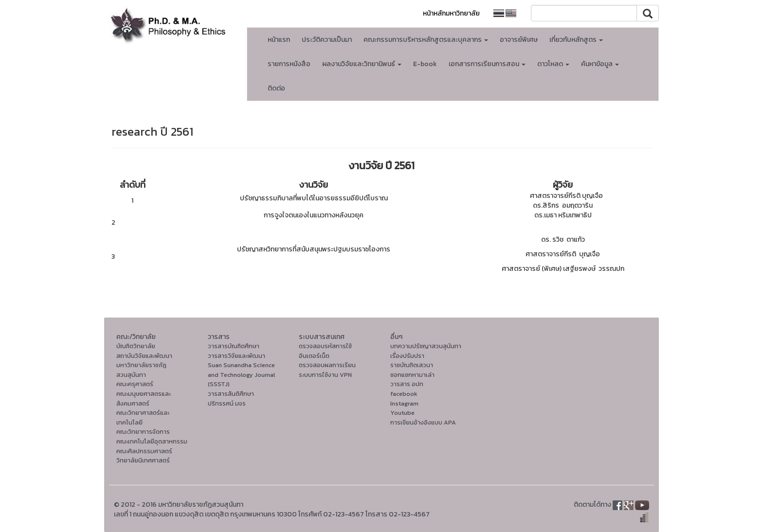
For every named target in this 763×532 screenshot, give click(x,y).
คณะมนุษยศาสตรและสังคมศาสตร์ (144, 399)
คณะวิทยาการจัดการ (143, 432)
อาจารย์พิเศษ (519, 40)
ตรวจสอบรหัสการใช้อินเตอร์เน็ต (325, 351)
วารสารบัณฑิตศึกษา (234, 346)
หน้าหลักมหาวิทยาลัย (451, 13)
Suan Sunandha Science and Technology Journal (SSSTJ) (241, 374)
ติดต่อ (276, 88)
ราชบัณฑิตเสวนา (412, 365)
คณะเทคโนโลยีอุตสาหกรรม (152, 441)
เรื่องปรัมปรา (407, 356)
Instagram (404, 403)
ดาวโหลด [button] (553, 64)
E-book (425, 64)
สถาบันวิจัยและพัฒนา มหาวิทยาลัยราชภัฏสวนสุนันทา (144, 365)
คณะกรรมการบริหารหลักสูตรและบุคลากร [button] (426, 40)
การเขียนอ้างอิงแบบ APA (423, 422)
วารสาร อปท (407, 384)
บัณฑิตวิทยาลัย (136, 346)
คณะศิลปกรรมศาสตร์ (144, 451)
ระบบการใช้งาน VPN (325, 375)
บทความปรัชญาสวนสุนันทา (426, 346)
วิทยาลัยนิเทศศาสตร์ (143, 460)
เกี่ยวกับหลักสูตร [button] (576, 40)
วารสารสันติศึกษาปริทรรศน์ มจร (231, 399)
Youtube (402, 413)
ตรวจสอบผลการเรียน (327, 365)
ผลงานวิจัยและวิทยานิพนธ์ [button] (362, 64)
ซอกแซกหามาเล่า (412, 375)
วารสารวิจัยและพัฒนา (236, 356)
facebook (404, 394)
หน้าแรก (279, 40)
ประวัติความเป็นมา (327, 40)
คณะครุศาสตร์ (135, 384)
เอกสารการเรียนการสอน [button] (487, 64)
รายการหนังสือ (289, 64)
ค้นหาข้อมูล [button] (600, 64)
